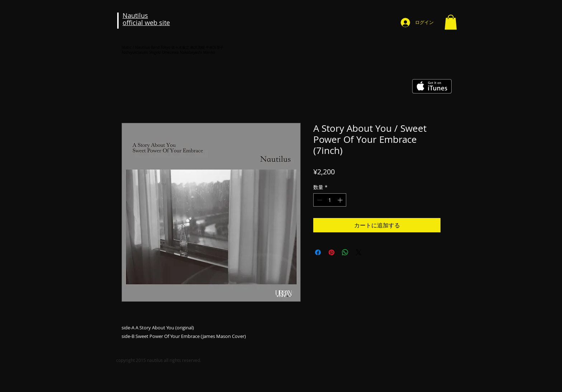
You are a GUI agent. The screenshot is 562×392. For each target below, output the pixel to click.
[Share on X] (359, 252)
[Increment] (341, 200)
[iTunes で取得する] (432, 86)
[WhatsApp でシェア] (345, 252)
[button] (451, 22)
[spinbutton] (330, 200)
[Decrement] (319, 200)
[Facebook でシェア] (318, 252)
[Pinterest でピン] (332, 252)
